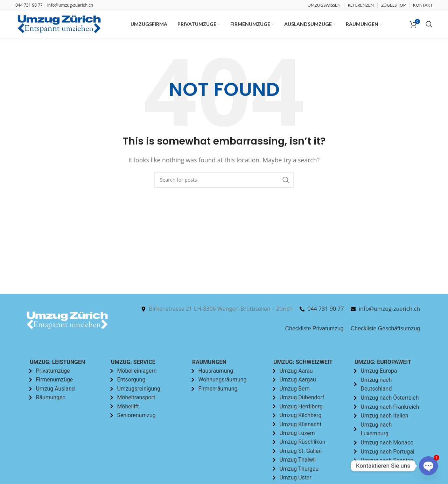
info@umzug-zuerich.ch (70, 5)
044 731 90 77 (29, 5)
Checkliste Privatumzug (314, 329)
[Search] (429, 24)
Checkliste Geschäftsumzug (385, 329)
